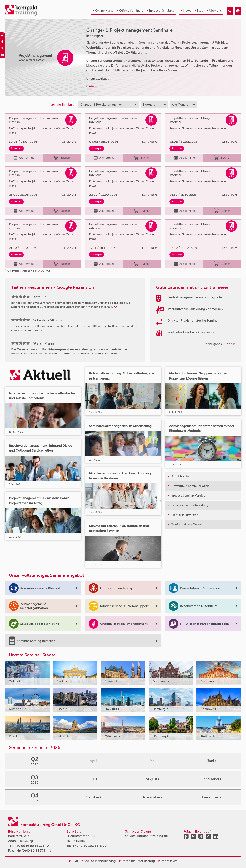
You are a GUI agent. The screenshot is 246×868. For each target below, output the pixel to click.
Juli (94, 779)
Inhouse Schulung (160, 11)
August (153, 779)
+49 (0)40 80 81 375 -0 (31, 846)
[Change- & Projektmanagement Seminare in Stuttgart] (230, 11)
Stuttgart (16, 149)
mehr (92, 86)
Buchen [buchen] (62, 158)
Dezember (212, 797)
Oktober (93, 797)
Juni (211, 761)
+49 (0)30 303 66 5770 (90, 846)
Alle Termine (24, 158)
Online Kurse (103, 11)
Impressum (168, 861)
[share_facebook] (2, 42)
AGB (73, 861)
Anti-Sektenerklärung (98, 861)
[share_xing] (2, 36)
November (153, 797)
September (212, 779)
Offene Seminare (130, 11)
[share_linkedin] (2, 55)
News (186, 11)
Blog (199, 11)
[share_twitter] (2, 49)
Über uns (214, 11)
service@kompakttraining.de (146, 836)
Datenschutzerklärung (137, 861)
